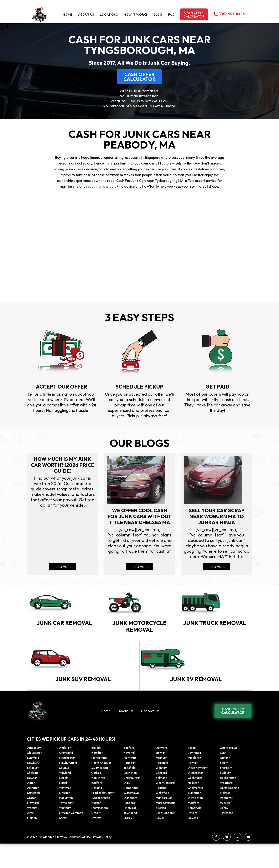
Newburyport (68, 787)
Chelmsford (195, 812)
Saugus (64, 792)
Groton (32, 822)
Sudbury (225, 797)
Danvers (161, 772)
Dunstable (34, 817)
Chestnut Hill (132, 802)
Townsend (130, 837)
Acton (31, 807)
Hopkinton (98, 802)
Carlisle (96, 797)
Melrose (225, 817)
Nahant (225, 782)
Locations (109, 14)
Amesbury (34, 772)
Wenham (162, 792)
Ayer (30, 837)
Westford (226, 807)
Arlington (33, 812)
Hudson (96, 827)
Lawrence (194, 777)
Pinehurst (130, 832)
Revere (193, 837)
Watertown (131, 817)
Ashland (97, 812)
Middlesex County (103, 817)
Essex (192, 772)
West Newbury (198, 792)
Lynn (223, 777)
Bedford (97, 807)
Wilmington (195, 822)
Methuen (161, 782)
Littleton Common (71, 837)
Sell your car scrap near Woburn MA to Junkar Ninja (217, 517)
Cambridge (131, 812)
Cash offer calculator (194, 14)
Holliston (193, 807)
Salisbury (33, 792)
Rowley (193, 787)
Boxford (129, 772)
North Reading (230, 812)
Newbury (33, 787)
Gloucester (34, 777)
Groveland (66, 777)
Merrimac (130, 782)
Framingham (100, 832)
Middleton (194, 782)
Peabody (129, 787)
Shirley (64, 842)
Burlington (194, 817)
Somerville (195, 832)
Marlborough (164, 822)
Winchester (195, 797)
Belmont (161, 802)
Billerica (161, 832)
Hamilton (97, 777)
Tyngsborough (101, 822)
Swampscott (100, 792)
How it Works (136, 14)
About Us (86, 14)
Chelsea (32, 797)
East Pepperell (165, 837)
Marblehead (99, 782)
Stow (127, 807)
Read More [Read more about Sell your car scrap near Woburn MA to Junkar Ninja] (217, 569)
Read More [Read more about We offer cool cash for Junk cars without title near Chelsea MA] (139, 569)
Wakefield (162, 817)
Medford (194, 827)
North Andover (101, 787)
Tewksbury (66, 827)
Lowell (160, 842)
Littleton (65, 817)
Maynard (33, 827)
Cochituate (195, 802)
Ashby (224, 832)
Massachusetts (165, 827)
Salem (224, 787)
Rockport (162, 787)
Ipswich (160, 777)
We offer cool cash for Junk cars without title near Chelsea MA (139, 520)
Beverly (96, 772)
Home (67, 14)
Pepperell (226, 822)
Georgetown (228, 772)
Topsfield (129, 792)
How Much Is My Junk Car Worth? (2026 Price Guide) (62, 465)
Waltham (65, 832)
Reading (161, 812)
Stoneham (130, 822)
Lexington (130, 797)
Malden (32, 842)
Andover (65, 772)
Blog (158, 14)
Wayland (65, 797)
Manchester (67, 782)
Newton (32, 802)
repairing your (100, 186)
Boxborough (228, 802)
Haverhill (129, 777)
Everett (96, 842)
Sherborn (226, 792)
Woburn (32, 832)
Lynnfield (33, 782)
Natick (63, 807)
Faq (171, 14)
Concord (161, 797)
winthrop (66, 812)
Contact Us (150, 735)
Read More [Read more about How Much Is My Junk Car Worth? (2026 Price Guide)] (62, 569)
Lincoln (64, 802)
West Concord (165, 807)
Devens (193, 842)
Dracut (96, 837)
